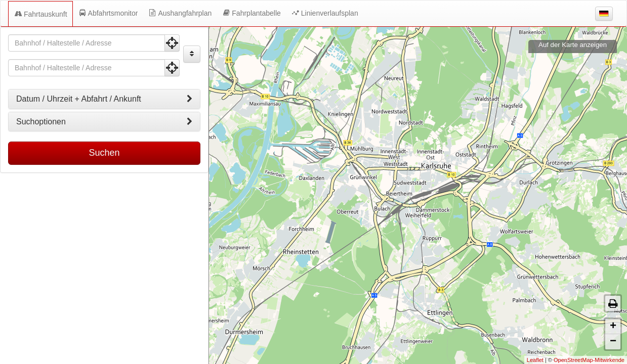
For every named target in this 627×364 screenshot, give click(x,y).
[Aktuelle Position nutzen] (172, 43)
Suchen (104, 153)
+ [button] (613, 327)
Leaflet (535, 360)
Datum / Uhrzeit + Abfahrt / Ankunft (104, 99)
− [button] (613, 342)
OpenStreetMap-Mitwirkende (589, 360)
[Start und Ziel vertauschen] (192, 54)
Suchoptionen (104, 122)
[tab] (104, 99)
